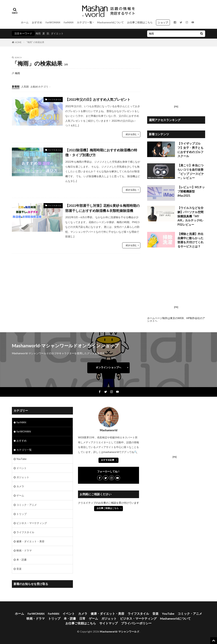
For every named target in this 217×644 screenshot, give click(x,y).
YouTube (21, 459)
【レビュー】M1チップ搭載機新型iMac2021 (191, 191)
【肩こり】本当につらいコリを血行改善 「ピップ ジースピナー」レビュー (191, 172)
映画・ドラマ (24, 550)
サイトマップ (108, 623)
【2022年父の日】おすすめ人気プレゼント (98, 99)
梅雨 (38, 33)
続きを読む (131, 134)
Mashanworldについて (110, 22)
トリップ (22, 514)
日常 (82, 619)
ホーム (25, 22)
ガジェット (23, 477)
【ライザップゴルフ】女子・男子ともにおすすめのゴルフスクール (190, 150)
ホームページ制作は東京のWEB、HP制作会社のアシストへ (176, 319)
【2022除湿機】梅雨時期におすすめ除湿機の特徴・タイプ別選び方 (101, 152)
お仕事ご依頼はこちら (140, 22)
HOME (18, 42)
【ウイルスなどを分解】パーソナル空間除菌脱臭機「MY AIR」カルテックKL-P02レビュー (191, 216)
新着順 (16, 86)
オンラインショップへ (108, 367)
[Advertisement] (176, 80)
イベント (22, 468)
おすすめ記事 (108, 460)
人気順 (25, 86)
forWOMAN (53, 22)
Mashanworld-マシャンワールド (120, 631)
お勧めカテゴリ (39, 86)
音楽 (19, 569)
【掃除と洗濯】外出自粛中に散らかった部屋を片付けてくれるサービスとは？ (190, 240)
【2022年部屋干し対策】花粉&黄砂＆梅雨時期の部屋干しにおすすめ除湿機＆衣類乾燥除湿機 (102, 208)
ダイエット (57, 33)
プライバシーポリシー (136, 623)
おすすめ (37, 22)
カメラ (20, 486)
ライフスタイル (55, 99)
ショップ (163, 22)
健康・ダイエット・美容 (30, 541)
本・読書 (22, 560)
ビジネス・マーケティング (32, 523)
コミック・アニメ (27, 505)
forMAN (68, 22)
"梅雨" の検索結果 (35, 42)
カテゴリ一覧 (84, 22)
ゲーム (20, 495)
